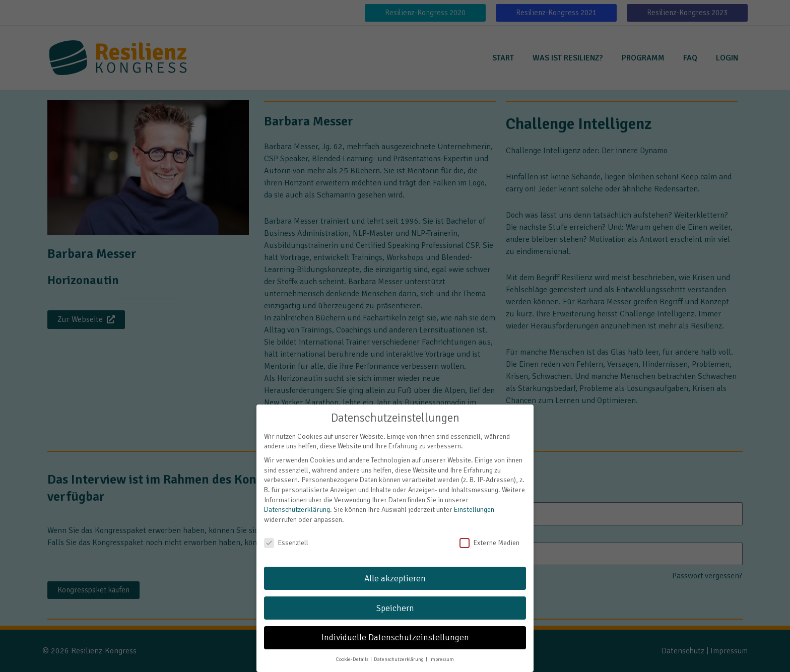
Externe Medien (489, 535)
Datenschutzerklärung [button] (399, 652)
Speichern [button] (395, 600)
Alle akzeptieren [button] (395, 570)
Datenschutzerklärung (297, 502)
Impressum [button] (442, 652)
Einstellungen (474, 502)
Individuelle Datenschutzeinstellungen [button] (395, 630)
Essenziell (286, 535)
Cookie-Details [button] (353, 652)
